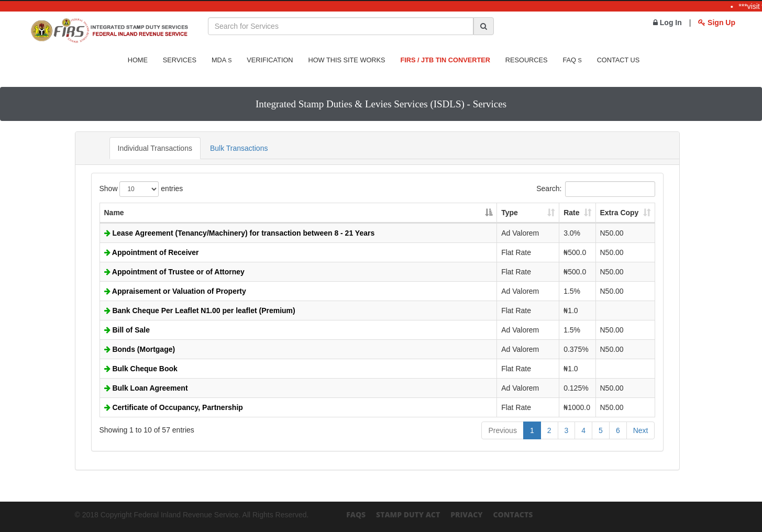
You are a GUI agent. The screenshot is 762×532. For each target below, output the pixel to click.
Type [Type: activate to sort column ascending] (510, 213)
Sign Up (717, 23)
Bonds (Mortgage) (140, 349)
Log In (667, 23)
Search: (595, 189)
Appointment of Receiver (152, 252)
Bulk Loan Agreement (146, 388)
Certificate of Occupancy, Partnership (174, 407)
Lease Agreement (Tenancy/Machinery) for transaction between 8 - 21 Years (240, 233)
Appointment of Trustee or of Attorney (174, 272)
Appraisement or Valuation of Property (175, 291)
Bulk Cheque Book (141, 369)
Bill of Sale (127, 330)
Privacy (466, 514)
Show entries (141, 189)
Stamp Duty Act (408, 514)
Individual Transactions (155, 148)
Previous (502, 430)
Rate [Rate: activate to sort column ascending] (571, 213)
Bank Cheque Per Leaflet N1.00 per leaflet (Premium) (200, 311)
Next (641, 430)
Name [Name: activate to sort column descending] (114, 213)
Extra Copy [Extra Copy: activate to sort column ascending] (620, 213)
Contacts (513, 514)
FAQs (356, 514)
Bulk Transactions (239, 148)
